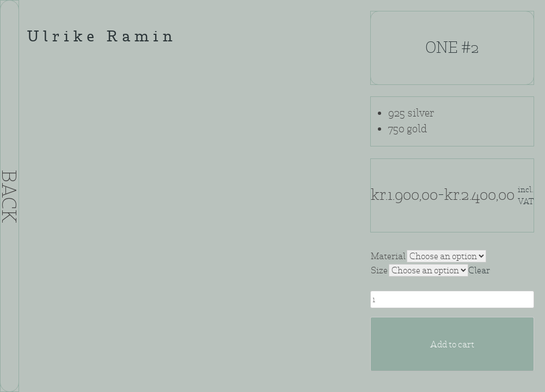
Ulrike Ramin (102, 38)
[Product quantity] (452, 299)
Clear (479, 270)
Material (388, 256)
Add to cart (452, 344)
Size (379, 270)
